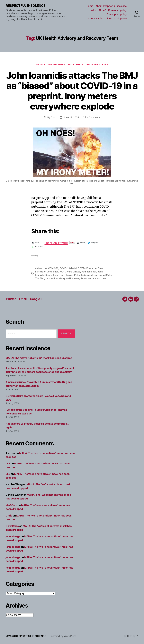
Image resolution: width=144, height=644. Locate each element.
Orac (53, 117)
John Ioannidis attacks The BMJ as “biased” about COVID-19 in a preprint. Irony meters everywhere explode (72, 91)
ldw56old (11, 505)
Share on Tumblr (66, 242)
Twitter (11, 299)
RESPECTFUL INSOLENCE (26, 6)
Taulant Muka (105, 275)
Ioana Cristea (73, 272)
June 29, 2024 (71, 117)
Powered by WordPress (63, 636)
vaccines (102, 278)
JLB (8, 464)
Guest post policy (117, 14)
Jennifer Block (89, 272)
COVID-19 (53, 268)
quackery (92, 275)
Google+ (36, 299)
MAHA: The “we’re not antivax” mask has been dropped (39, 358)
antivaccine (41, 268)
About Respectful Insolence (111, 6)
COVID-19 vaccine (87, 268)
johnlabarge (13, 536)
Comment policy (117, 10)
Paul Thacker (66, 275)
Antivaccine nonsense (50, 65)
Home (90, 6)
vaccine (92, 278)
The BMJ (40, 278)
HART (63, 272)
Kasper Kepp (52, 275)
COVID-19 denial (68, 268)
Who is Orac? (98, 10)
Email (23, 299)
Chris (9, 516)
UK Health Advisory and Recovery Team (66, 278)
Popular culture (97, 65)
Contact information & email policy (107, 19)
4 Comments (94, 117)
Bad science (75, 65)
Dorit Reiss (12, 526)
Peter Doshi (80, 275)
